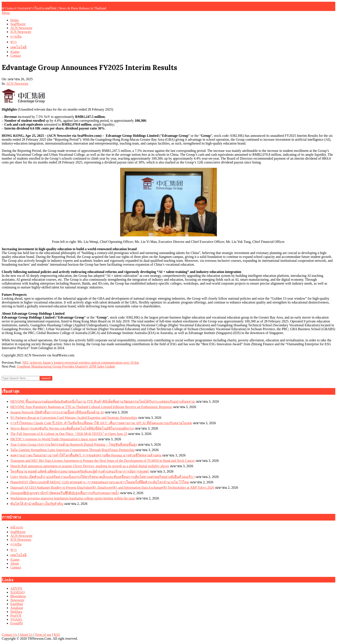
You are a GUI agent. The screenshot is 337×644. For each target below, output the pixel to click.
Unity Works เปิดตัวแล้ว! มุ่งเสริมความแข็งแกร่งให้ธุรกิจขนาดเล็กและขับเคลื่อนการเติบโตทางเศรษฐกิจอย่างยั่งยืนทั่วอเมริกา (103, 477)
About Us (26, 635)
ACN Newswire (17, 84)
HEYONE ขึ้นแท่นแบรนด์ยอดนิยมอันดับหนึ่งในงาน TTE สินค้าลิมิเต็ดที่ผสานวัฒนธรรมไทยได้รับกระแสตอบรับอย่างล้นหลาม (103, 401)
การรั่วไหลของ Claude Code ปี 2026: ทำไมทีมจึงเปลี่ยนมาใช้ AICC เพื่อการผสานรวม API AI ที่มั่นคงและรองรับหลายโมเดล (101, 423)
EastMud (17, 604)
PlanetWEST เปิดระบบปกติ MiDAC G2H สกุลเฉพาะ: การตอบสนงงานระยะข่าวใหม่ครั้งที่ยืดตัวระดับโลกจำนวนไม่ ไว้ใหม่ (100, 482)
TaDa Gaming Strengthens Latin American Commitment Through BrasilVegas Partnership (72, 450)
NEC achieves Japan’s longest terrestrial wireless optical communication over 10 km (81, 363)
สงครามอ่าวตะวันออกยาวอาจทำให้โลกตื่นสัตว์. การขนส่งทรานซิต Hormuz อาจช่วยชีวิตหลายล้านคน (86, 455)
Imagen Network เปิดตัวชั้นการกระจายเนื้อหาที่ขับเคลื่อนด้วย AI (57, 412)
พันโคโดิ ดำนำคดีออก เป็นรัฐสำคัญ (37, 504)
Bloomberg (18, 596)
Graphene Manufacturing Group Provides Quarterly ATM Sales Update (66, 366)
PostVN (16, 615)
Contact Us (9, 635)
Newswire (17, 600)
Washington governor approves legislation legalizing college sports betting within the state (73, 498)
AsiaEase (17, 608)
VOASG (16, 619)
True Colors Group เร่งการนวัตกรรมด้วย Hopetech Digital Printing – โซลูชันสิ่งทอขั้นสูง (74, 444)
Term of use (43, 635)
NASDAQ (18, 592)
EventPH (17, 623)
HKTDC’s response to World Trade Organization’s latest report (54, 439)
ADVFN (16, 588)
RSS (57, 635)
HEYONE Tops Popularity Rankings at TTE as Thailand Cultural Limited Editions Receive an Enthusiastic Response (91, 407)
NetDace (16, 612)
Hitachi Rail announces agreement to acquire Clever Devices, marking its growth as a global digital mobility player (90, 466)
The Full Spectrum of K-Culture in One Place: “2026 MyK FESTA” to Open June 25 (69, 434)
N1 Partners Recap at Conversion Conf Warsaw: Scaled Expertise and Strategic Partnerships (74, 418)
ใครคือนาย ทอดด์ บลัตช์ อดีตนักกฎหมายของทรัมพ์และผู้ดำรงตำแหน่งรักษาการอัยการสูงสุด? (80, 471)
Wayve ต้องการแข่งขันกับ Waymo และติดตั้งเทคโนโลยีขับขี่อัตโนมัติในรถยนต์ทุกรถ (72, 428)
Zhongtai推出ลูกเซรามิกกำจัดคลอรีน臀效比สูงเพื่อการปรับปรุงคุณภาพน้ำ (65, 493)
